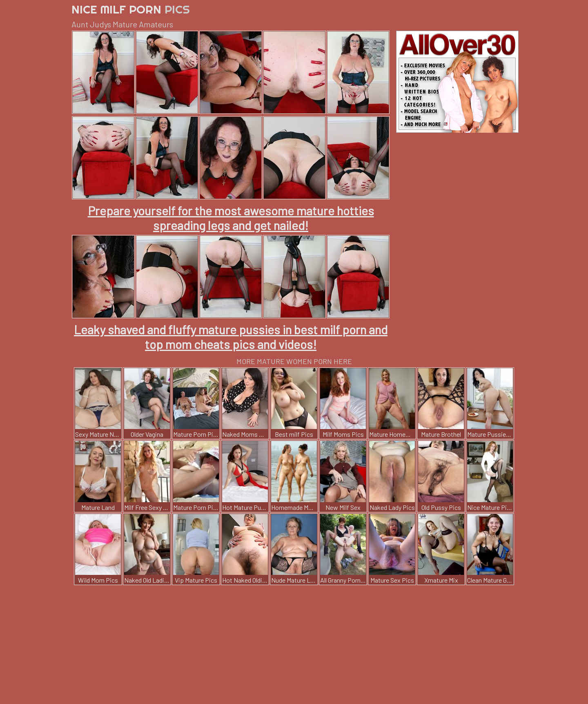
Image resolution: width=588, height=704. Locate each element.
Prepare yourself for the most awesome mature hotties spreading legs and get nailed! (231, 218)
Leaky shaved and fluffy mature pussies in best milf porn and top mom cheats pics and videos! (231, 337)
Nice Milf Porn (131, 9)
